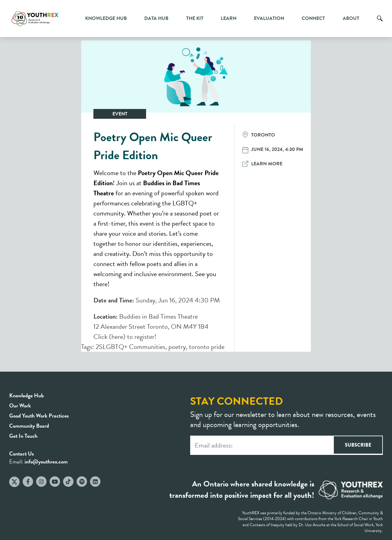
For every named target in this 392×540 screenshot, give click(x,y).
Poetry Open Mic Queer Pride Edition (153, 146)
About (351, 18)
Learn (229, 18)
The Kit (195, 18)
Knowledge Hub (106, 18)
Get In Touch (23, 436)
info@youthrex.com (46, 461)
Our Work (20, 405)
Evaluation (269, 18)
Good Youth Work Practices (39, 416)
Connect (313, 18)
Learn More (267, 164)
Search (380, 23)
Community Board (29, 426)
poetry (177, 347)
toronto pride (207, 347)
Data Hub (156, 18)
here (117, 337)
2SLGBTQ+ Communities (130, 347)
